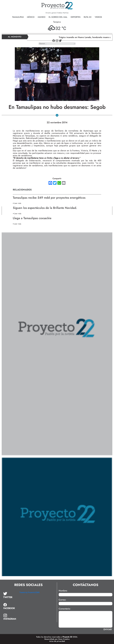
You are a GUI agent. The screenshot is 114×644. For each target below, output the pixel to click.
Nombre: (63, 591)
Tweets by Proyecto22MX (29, 592)
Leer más (18, 203)
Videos (98, 17)
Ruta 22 (88, 17)
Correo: (62, 600)
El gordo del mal (58, 17)
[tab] (10, 595)
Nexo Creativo (64, 639)
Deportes (76, 17)
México (31, 17)
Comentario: (65, 609)
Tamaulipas (18, 17)
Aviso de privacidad (57, 641)
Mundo (42, 17)
